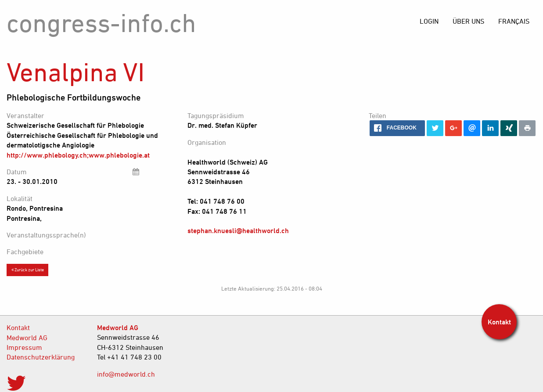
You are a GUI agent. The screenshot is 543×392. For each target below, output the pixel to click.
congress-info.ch (101, 23)
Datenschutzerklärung (41, 357)
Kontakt (18, 327)
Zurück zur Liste (28, 270)
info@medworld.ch (126, 374)
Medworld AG (27, 338)
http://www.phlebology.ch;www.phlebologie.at (78, 155)
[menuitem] (514, 21)
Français (514, 21)
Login (429, 21)
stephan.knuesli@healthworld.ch (238, 230)
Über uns (468, 21)
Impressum (24, 347)
